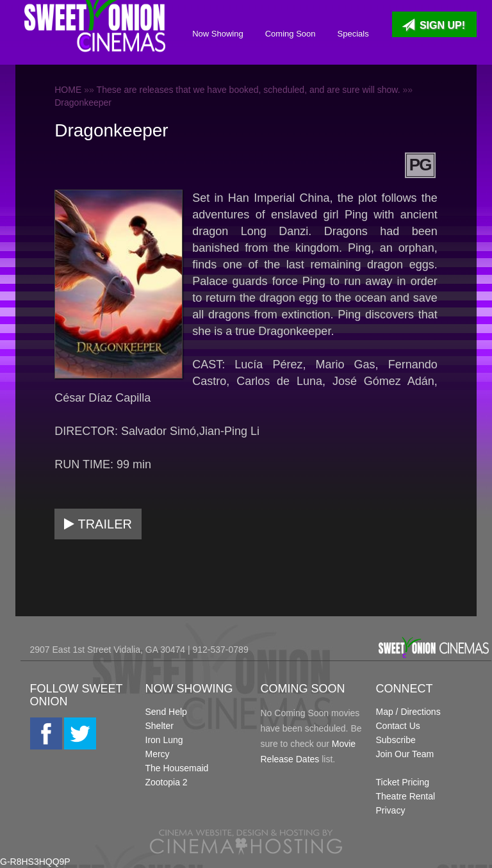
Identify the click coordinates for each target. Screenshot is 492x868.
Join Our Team (405, 754)
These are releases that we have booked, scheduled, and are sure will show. (249, 90)
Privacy (391, 810)
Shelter (160, 726)
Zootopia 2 (167, 782)
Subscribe (396, 740)
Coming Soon (287, 34)
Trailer (98, 524)
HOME (68, 90)
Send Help (166, 712)
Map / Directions (408, 712)
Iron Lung (164, 740)
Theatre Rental (406, 796)
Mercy (158, 754)
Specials (349, 34)
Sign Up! (433, 25)
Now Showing (214, 34)
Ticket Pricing (403, 782)
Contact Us (398, 726)
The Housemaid (177, 768)
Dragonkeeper (83, 102)
